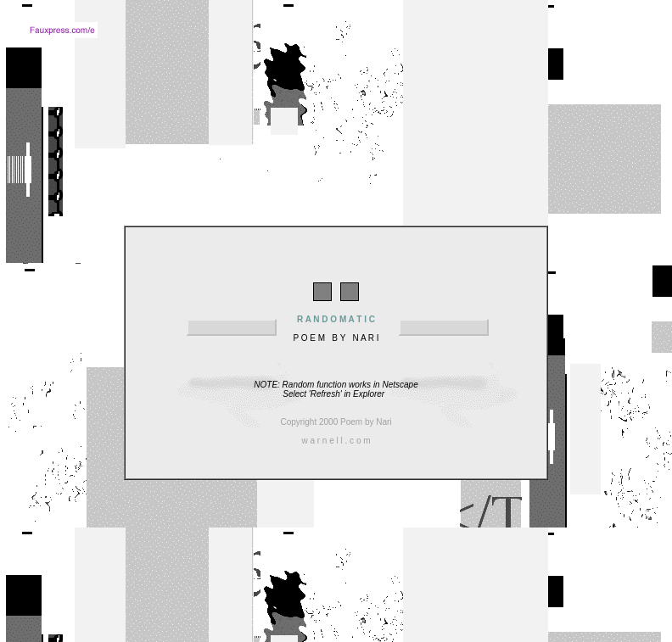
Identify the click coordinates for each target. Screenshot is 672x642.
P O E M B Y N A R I (336, 323)
